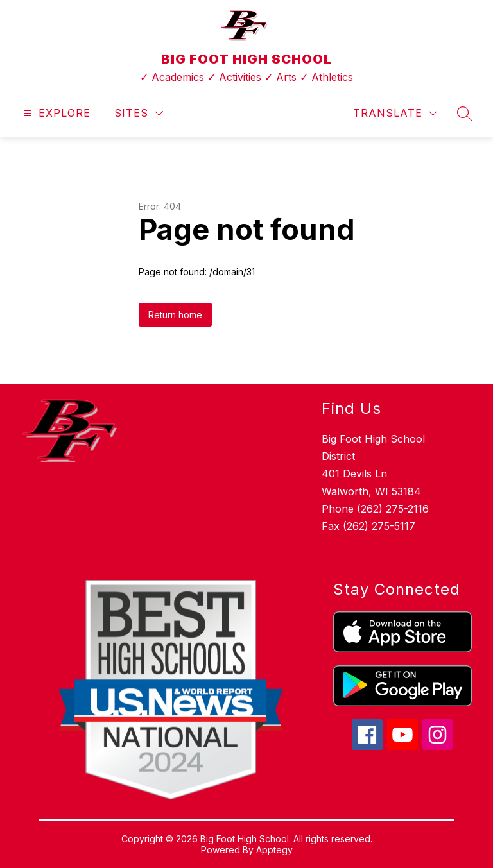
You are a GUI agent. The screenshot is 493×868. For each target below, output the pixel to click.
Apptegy (274, 850)
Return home (175, 315)
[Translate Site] (395, 113)
